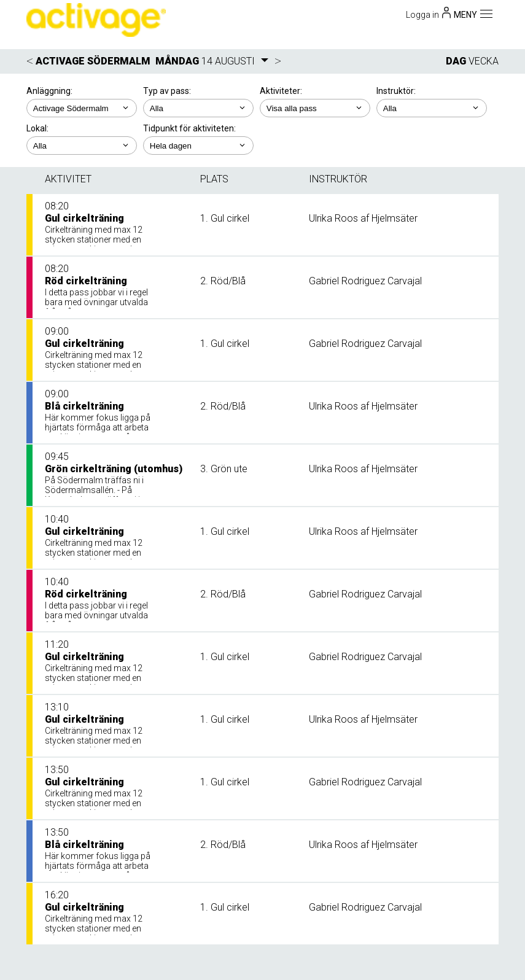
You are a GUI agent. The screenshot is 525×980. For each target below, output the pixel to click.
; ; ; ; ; (432, 108)
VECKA (484, 61)
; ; (198, 108)
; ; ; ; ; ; (315, 108)
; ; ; (82, 146)
